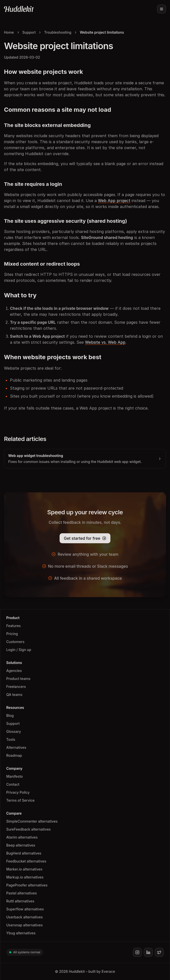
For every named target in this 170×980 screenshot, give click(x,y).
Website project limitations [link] (102, 32)
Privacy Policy (18, 792)
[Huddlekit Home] (19, 9)
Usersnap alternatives (24, 925)
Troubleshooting (58, 32)
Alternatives (16, 747)
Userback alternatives (24, 917)
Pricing (12, 634)
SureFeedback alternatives (28, 829)
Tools (11, 739)
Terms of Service (20, 800)
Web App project (114, 201)
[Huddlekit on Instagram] (137, 952)
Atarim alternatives (22, 837)
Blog (10, 715)
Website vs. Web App (105, 342)
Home (9, 32)
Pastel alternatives (22, 893)
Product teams (18, 679)
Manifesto (14, 776)
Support (29, 32)
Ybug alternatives (21, 933)
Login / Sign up (19, 650)
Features (13, 626)
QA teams (14, 695)
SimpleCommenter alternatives (32, 821)
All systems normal (25, 952)
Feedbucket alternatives (26, 861)
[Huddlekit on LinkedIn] (148, 952)
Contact (13, 784)
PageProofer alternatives (27, 885)
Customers (15, 642)
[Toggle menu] (162, 9)
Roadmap (14, 755)
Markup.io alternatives (25, 877)
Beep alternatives (21, 845)
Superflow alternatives (25, 909)
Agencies (14, 671)
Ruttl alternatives (20, 901)
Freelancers (16, 687)
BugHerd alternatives (24, 853)
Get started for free (82, 538)
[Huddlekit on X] (159, 952)
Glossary (14, 731)
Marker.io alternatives (24, 869)
